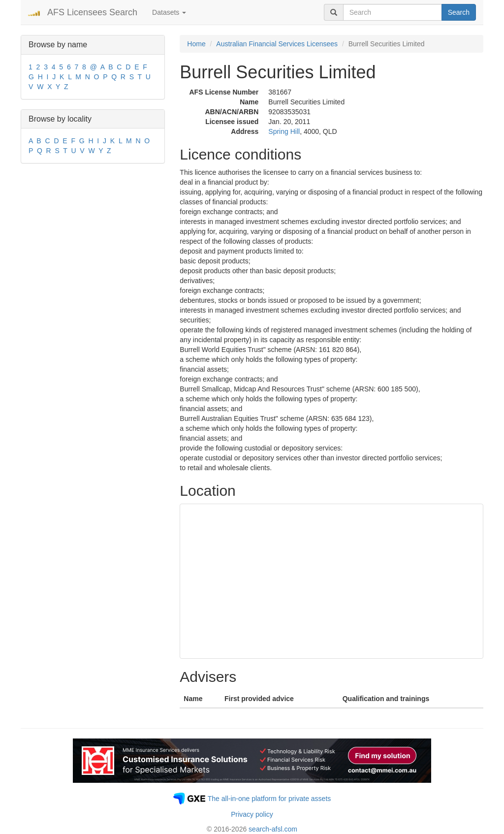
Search (459, 12)
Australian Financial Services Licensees (277, 44)
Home (196, 44)
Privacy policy (252, 814)
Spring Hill (284, 131)
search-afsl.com (273, 829)
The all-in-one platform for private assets (269, 799)
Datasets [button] (169, 12)
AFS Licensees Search (92, 12)
